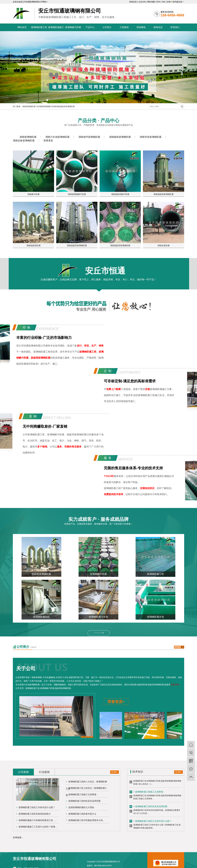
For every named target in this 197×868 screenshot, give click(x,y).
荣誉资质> (116, 702)
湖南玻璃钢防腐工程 (31, 106)
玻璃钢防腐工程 (39, 27)
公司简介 (107, 27)
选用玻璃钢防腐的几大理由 (81, 807)
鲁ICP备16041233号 (103, 866)
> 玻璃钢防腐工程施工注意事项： (149, 792)
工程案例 (124, 27)
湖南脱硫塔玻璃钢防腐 (65, 106)
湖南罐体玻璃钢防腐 (120, 137)
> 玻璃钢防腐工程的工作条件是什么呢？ (152, 821)
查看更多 (48, 141)
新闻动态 (158, 27)
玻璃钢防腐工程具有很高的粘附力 (35, 814)
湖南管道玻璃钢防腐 (151, 137)
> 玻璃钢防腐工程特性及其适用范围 (150, 807)
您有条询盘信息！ (176, 2)
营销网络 (141, 27)
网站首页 (22, 27)
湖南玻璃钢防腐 (28, 137)
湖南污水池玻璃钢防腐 (57, 137)
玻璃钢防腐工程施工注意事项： (83, 795)
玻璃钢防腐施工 (56, 27)
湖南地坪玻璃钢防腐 (89, 137)
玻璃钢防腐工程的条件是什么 (82, 814)
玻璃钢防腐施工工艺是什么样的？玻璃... (38, 827)
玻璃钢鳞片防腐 (73, 27)
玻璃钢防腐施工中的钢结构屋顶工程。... (38, 820)
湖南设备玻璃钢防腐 (24, 141)
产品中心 (90, 27)
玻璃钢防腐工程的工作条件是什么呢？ (37, 807)
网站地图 (151, 2)
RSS (158, 2)
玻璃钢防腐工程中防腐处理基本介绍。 (87, 820)
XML (164, 2)
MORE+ (114, 772)
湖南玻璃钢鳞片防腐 (48, 106)
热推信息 (133, 2)
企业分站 (142, 2)
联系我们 (175, 27)
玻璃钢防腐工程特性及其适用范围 (84, 801)
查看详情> (175, 685)
